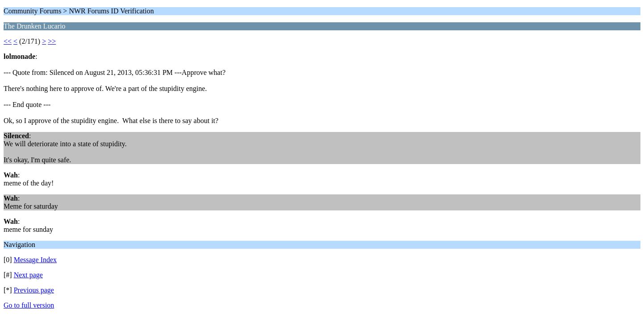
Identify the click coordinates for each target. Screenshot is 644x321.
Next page (28, 275)
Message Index (35, 260)
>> (52, 41)
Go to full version (29, 305)
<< (8, 41)
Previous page (34, 290)
